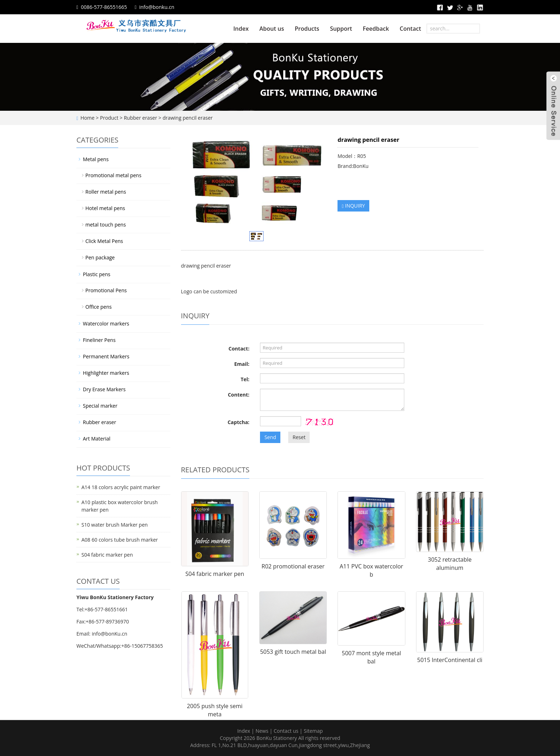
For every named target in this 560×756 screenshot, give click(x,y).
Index (241, 29)
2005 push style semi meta (215, 710)
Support (341, 29)
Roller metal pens (106, 192)
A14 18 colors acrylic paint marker (121, 487)
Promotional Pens (106, 290)
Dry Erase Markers (104, 389)
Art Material (97, 439)
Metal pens (96, 159)
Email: (242, 364)
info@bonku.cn (157, 7)
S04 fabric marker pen (215, 574)
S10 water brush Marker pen (115, 525)
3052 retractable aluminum (450, 564)
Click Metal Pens (104, 241)
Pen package (100, 257)
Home (87, 118)
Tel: (245, 379)
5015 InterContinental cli (450, 660)
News (262, 731)
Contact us (286, 731)
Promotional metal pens (113, 175)
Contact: (239, 349)
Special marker (100, 406)
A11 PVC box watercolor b (371, 570)
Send (270, 437)
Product (109, 118)
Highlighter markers (106, 373)
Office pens (99, 307)
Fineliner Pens (99, 340)
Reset (299, 437)
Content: (239, 395)
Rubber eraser (141, 118)
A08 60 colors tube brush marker (120, 540)
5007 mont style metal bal (371, 657)
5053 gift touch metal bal (293, 652)
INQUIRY (353, 206)
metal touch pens (106, 225)
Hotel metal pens (105, 208)
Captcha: (238, 422)
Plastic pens (97, 274)
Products (307, 29)
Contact (410, 29)
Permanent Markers (106, 356)
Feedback (376, 29)
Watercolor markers (106, 324)
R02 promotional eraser (293, 566)
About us (272, 29)
